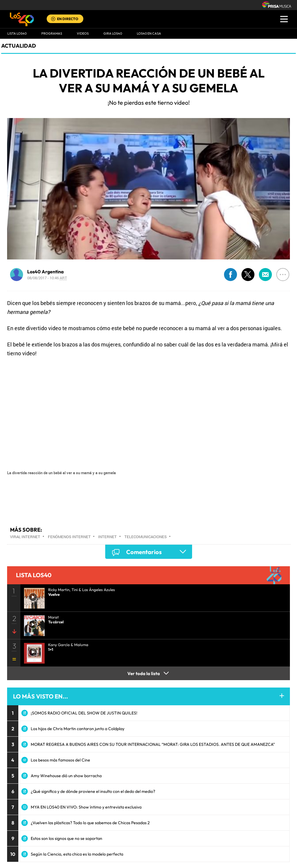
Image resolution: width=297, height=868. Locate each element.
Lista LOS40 (17, 33)
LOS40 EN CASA (149, 33)
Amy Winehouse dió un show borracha (66, 776)
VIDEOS (83, 33)
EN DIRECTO (68, 19)
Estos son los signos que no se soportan (66, 838)
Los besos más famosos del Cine (60, 760)
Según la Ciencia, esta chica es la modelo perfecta (77, 854)
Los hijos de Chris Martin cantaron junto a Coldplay (78, 729)
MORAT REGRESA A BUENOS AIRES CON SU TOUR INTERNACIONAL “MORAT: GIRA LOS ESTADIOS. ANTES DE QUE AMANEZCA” (153, 744)
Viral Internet (25, 537)
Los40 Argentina (46, 272)
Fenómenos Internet (69, 537)
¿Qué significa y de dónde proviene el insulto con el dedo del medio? (93, 791)
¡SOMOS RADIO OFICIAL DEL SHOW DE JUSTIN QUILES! (84, 713)
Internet (107, 537)
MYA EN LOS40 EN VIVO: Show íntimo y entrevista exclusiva (86, 807)
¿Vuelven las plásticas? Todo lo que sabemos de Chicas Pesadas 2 (90, 823)
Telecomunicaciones (146, 537)
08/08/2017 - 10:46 (47, 278)
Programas (52, 33)
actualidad (19, 46)
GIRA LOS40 (113, 33)
